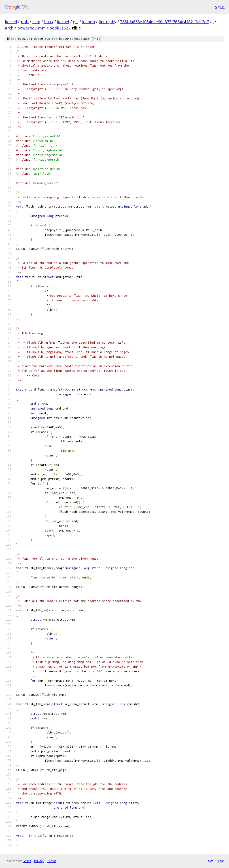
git (76, 22)
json (221, 861)
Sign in (220, 7)
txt (210, 861)
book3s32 (59, 28)
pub (25, 22)
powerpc (26, 28)
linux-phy (107, 22)
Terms (52, 861)
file (97, 39)
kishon (88, 22)
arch (9, 28)
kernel (11, 22)
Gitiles (27, 861)
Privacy (39, 861)
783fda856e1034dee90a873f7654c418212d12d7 (164, 22)
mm (42, 28)
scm (36, 22)
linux (49, 22)
